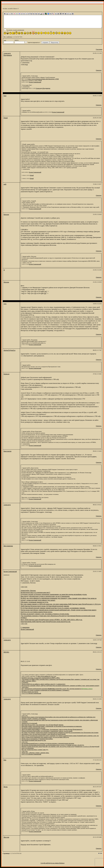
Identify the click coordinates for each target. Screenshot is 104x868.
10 (21, 853)
